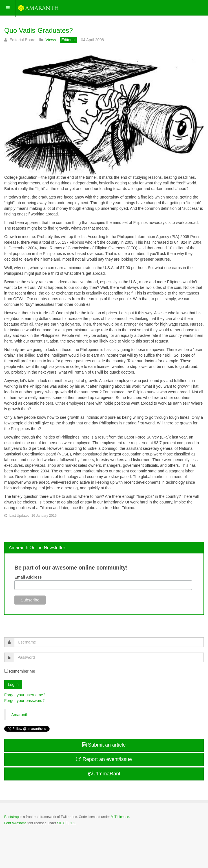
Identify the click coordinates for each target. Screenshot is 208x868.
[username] (109, 642)
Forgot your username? (25, 695)
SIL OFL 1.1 (66, 823)
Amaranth (20, 715)
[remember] (6, 671)
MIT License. (120, 817)
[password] (109, 657)
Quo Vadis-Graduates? (39, 30)
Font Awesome (15, 823)
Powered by (30, 838)
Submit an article (104, 745)
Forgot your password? (24, 701)
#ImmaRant (104, 774)
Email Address (28, 577)
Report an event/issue (104, 759)
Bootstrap (11, 817)
